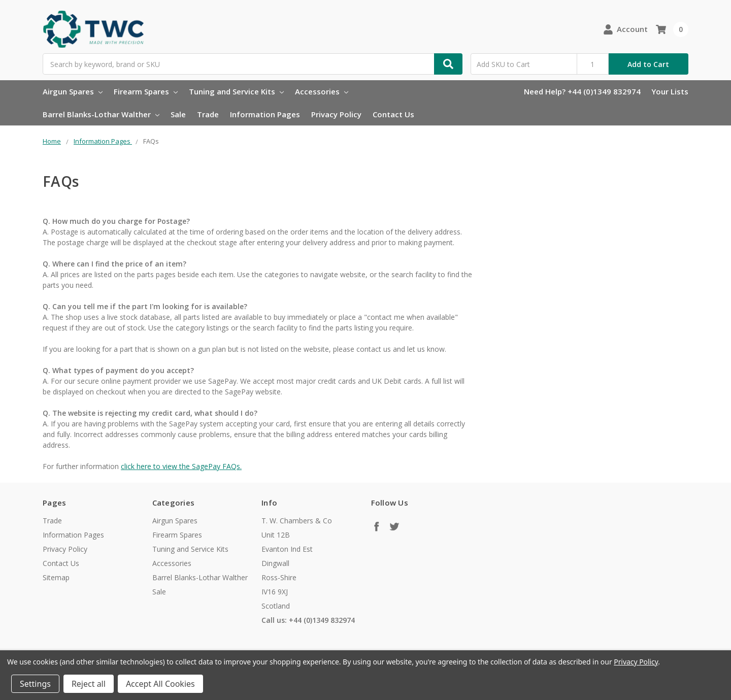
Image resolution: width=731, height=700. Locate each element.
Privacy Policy (336, 114)
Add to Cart (648, 64)
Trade (208, 114)
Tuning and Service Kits (236, 91)
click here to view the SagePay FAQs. (181, 466)
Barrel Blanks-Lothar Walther (101, 114)
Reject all (89, 684)
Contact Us (393, 114)
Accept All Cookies (160, 684)
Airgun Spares (73, 91)
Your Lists (670, 91)
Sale (178, 114)
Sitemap (56, 577)
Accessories (322, 91)
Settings (35, 684)
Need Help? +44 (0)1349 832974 (582, 91)
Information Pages (265, 114)
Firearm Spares (146, 91)
